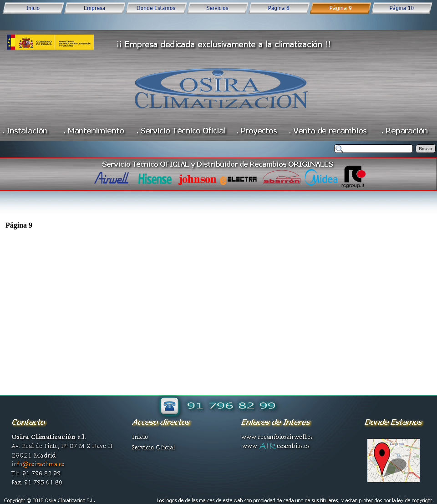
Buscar (426, 149)
